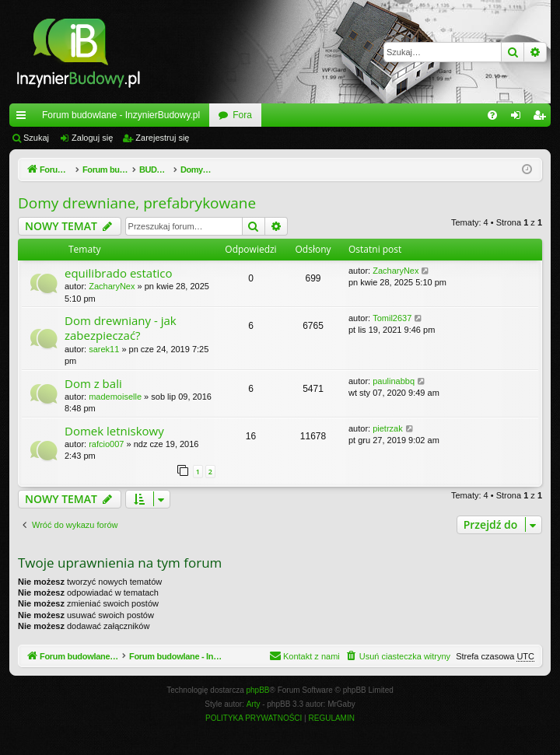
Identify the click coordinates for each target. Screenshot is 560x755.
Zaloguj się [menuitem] (519, 118)
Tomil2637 (392, 318)
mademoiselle (115, 397)
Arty (254, 705)
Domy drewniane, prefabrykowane (137, 203)
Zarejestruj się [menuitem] (542, 118)
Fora (242, 115)
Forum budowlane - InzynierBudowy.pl (121, 115)
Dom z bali (93, 383)
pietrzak (388, 428)
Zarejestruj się (162, 138)
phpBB (258, 691)
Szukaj (36, 138)
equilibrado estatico (119, 273)
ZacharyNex (112, 286)
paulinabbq (394, 381)
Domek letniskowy (114, 431)
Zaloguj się (92, 138)
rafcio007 (106, 444)
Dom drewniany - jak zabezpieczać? (121, 328)
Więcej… (24, 118)
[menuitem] (492, 115)
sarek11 (104, 349)
